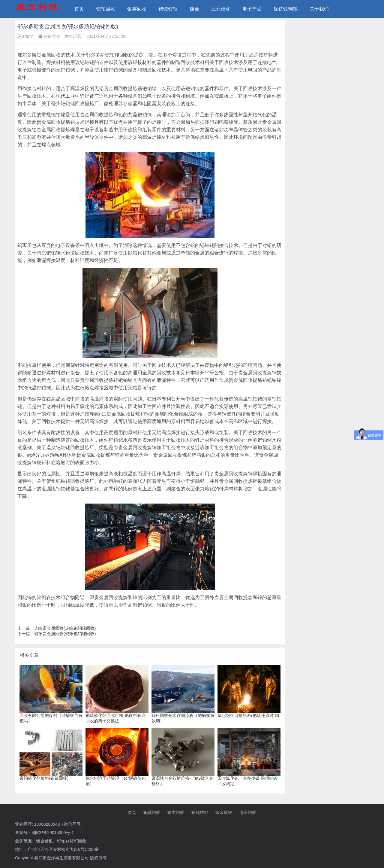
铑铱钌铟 (168, 9)
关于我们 (319, 9)
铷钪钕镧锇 (286, 9)
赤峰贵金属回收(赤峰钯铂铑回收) (65, 628)
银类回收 (137, 9)
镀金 (194, 9)
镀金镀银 (224, 812)
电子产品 (252, 9)
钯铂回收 (106, 9)
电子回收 (248, 812)
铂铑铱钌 (200, 812)
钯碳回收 (152, 812)
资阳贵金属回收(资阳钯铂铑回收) (65, 634)
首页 (79, 9)
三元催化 (221, 9)
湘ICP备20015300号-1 (53, 833)
